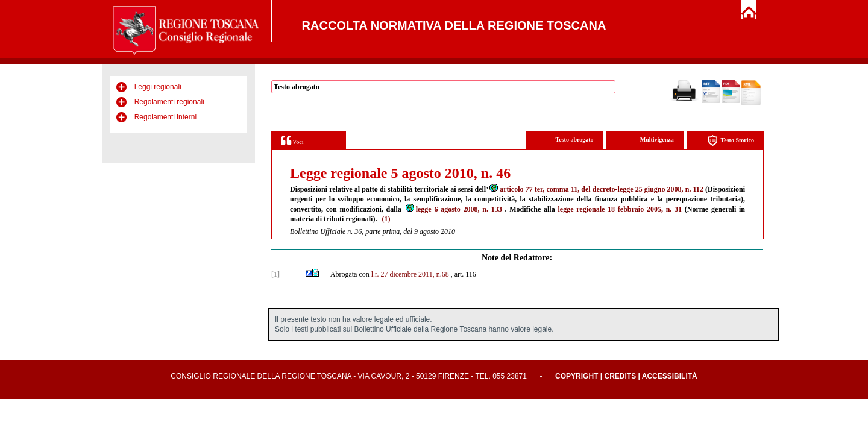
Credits (620, 376)
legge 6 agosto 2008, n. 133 (453, 209)
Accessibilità (670, 376)
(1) (386, 219)
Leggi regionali (158, 87)
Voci (292, 140)
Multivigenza (657, 140)
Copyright (577, 376)
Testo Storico (731, 141)
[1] (275, 274)
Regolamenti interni (165, 117)
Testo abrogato (575, 140)
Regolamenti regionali (169, 102)
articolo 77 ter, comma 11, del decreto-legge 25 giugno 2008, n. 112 (596, 189)
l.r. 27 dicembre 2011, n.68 (410, 274)
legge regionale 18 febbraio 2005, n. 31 (620, 209)
